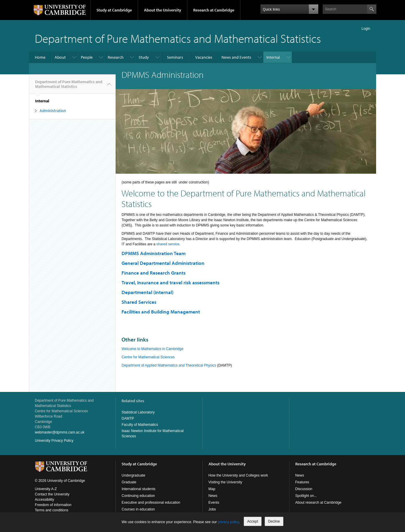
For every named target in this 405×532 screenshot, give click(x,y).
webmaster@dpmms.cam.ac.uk (60, 432)
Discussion (304, 489)
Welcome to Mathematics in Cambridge (152, 349)
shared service (168, 244)
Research (116, 57)
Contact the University (52, 494)
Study (144, 57)
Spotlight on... (306, 496)
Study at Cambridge (114, 10)
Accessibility (44, 500)
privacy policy (228, 522)
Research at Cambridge (214, 10)
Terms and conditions (51, 510)
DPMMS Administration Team (154, 253)
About (60, 57)
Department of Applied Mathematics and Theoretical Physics (169, 365)
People (87, 57)
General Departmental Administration (163, 263)
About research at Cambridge (318, 503)
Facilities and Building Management (161, 312)
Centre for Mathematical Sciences (148, 357)
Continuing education (138, 496)
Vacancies (204, 57)
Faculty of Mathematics (140, 425)
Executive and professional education (151, 503)
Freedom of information (53, 505)
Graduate (129, 482)
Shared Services (139, 302)
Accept (253, 521)
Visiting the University (226, 482)
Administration (53, 111)
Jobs (212, 509)
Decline (274, 521)
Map (212, 489)
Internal (273, 57)
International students (138, 489)
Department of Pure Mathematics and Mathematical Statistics (178, 38)
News (213, 496)
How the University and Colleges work (238, 475)
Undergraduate (133, 475)
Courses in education (138, 509)
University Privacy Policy (54, 441)
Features (302, 482)
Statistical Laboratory (138, 412)
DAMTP (128, 418)
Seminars (175, 57)
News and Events (236, 57)
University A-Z (46, 489)
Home (40, 57)
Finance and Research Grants (154, 273)
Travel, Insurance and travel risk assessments (170, 282)
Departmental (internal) (147, 292)
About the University (163, 10)
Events (214, 503)
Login (366, 29)
